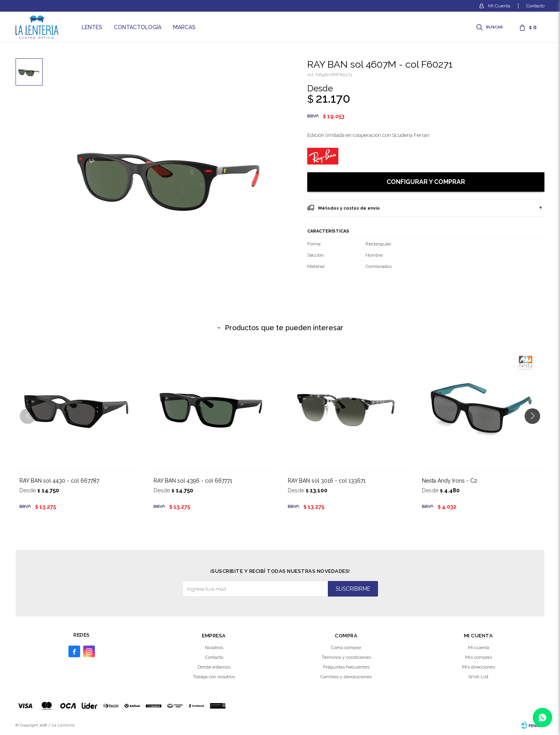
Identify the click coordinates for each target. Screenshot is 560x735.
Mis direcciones (479, 667)
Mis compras (479, 657)
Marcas (184, 27)
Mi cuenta (479, 647)
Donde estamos (214, 667)
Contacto (535, 6)
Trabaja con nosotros (214, 677)
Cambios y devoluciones (346, 677)
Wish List (478, 677)
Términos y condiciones (346, 657)
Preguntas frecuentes (346, 667)
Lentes (92, 27)
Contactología (138, 27)
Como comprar (346, 647)
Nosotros (214, 647)
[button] (535, 432)
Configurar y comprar (426, 182)
